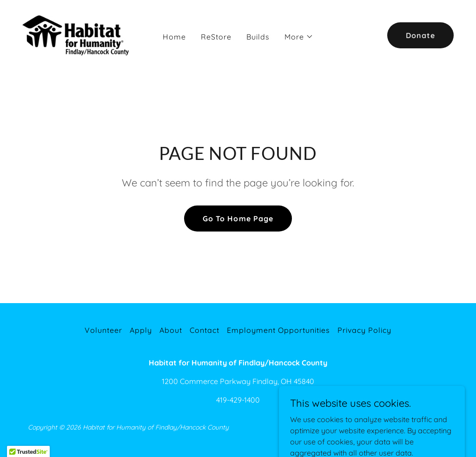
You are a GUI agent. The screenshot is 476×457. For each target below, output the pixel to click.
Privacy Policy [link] (364, 330)
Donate (420, 35)
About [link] (171, 330)
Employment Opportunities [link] (278, 330)
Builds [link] (258, 37)
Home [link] (174, 37)
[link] (79, 34)
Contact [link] (205, 330)
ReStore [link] (216, 37)
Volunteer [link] (103, 330)
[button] (299, 37)
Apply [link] (141, 330)
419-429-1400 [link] (238, 400)
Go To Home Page (238, 219)
